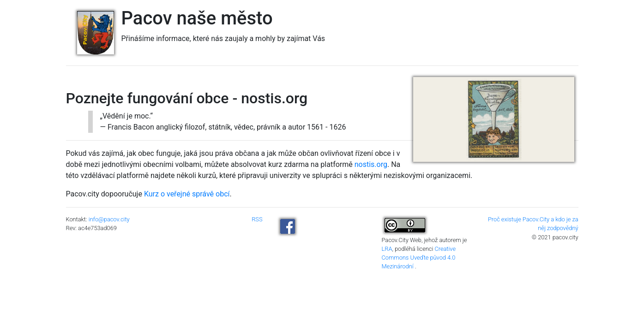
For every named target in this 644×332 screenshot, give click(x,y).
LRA (387, 249)
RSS (257, 219)
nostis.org (371, 164)
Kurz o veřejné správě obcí (187, 194)
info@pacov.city (109, 219)
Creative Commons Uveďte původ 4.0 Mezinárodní (419, 258)
